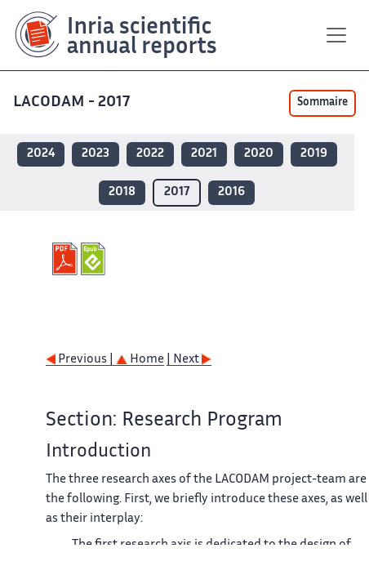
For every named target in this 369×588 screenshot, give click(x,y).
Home (140, 360)
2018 (122, 192)
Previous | (81, 360)
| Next (189, 360)
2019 (314, 154)
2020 (259, 154)
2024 (41, 154)
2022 (150, 154)
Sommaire (322, 103)
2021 (204, 154)
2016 (231, 192)
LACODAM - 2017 (73, 102)
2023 (96, 154)
